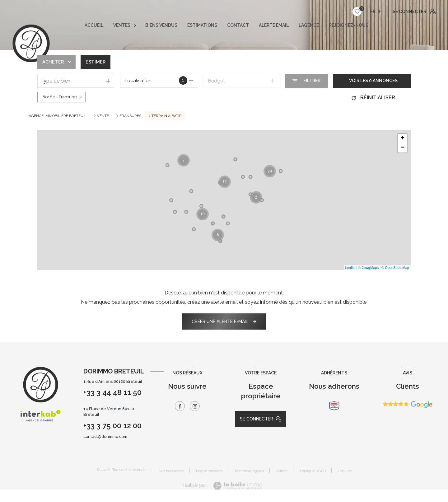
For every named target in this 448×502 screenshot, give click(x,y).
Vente (103, 116)
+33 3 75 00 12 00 (112, 426)
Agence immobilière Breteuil (58, 116)
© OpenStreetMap (395, 268)
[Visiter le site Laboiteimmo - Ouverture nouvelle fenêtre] (238, 486)
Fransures (130, 116)
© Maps (369, 268)
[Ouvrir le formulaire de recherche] (306, 81)
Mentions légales (249, 471)
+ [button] (402, 138)
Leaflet (350, 268)
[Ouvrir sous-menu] (136, 25)
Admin (282, 471)
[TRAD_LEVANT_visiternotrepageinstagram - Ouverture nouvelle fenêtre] (195, 406)
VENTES (122, 25)
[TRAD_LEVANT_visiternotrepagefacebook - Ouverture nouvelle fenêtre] (180, 406)
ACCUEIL (94, 25)
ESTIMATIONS (202, 25)
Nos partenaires (209, 471)
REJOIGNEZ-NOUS (349, 25)
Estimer (98, 62)
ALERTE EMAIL (274, 25)
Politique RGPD (313, 471)
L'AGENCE (309, 25)
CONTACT (238, 25)
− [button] (402, 148)
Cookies (345, 471)
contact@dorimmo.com (105, 436)
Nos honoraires (171, 471)
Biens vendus (161, 25)
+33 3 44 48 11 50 (112, 392)
